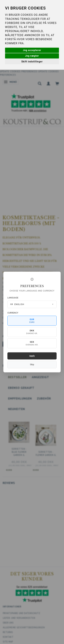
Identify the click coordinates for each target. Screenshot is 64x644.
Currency (13, 313)
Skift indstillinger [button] (32, 62)
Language (13, 298)
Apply (32, 356)
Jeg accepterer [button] (32, 50)
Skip (32, 364)
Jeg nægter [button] (32, 56)
